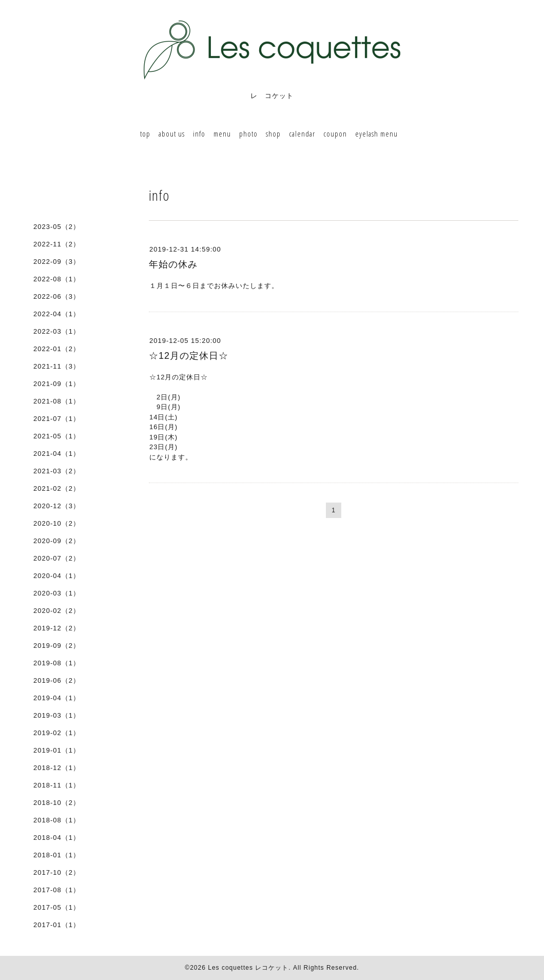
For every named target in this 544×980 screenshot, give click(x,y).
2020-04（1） (57, 576)
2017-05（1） (57, 907)
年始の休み (173, 264)
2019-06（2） (57, 680)
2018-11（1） (57, 785)
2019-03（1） (57, 715)
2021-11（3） (57, 366)
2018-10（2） (57, 803)
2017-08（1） (57, 890)
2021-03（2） (57, 471)
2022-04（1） (57, 314)
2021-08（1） (57, 401)
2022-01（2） (57, 349)
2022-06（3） (57, 296)
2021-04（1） (57, 454)
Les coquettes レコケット (248, 968)
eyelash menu (376, 133)
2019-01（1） (57, 750)
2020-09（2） (57, 541)
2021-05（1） (57, 436)
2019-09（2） (57, 646)
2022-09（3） (57, 262)
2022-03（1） (57, 331)
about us (172, 133)
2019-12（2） (57, 628)
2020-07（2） (57, 558)
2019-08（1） (57, 663)
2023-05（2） (57, 227)
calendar (302, 133)
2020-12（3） (57, 506)
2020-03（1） (57, 593)
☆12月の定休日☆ (189, 356)
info (199, 133)
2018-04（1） (57, 838)
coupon (335, 133)
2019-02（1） (57, 733)
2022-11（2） (57, 244)
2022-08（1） (57, 279)
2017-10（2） (57, 872)
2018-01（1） (57, 855)
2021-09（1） (57, 384)
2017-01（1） (57, 925)
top (145, 133)
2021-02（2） (57, 488)
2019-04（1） (57, 698)
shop (273, 133)
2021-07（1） (57, 419)
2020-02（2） (57, 611)
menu (222, 133)
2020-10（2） (57, 523)
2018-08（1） (57, 820)
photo (248, 133)
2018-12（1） (57, 768)
